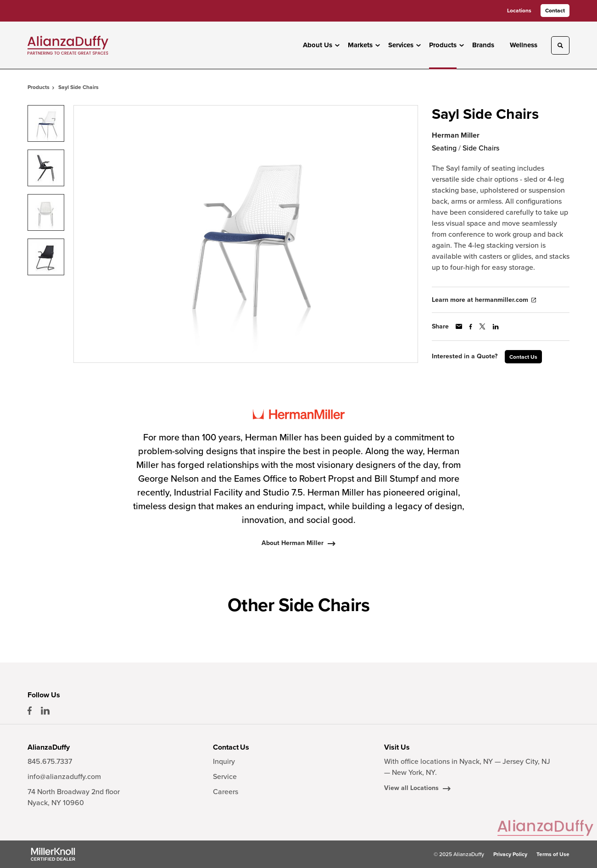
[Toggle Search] (560, 45)
